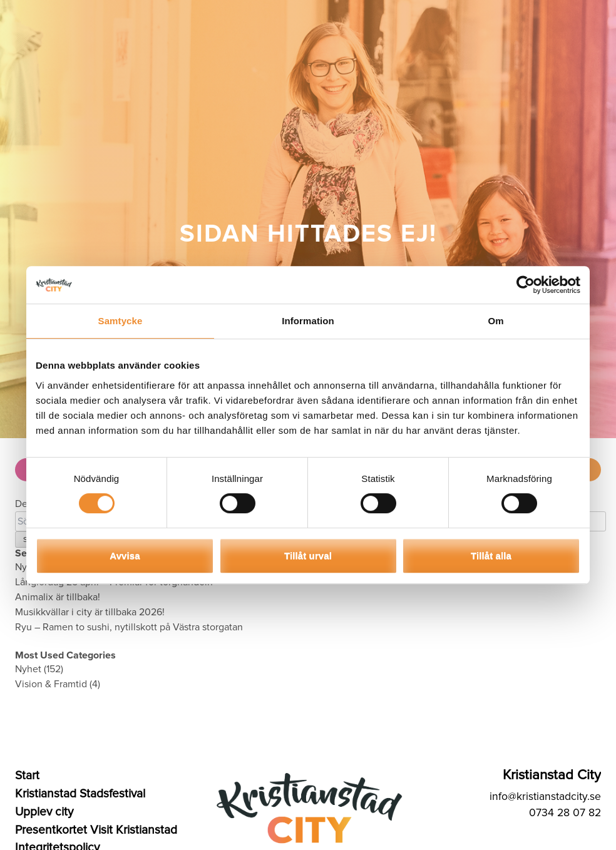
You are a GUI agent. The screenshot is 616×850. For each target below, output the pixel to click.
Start (27, 776)
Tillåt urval (308, 556)
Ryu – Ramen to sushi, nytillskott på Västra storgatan (129, 627)
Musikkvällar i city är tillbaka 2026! (90, 612)
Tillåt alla (491, 556)
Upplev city (44, 812)
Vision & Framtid (51, 684)
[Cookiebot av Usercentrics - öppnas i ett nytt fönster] (526, 285)
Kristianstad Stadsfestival (80, 794)
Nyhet (28, 669)
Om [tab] (495, 321)
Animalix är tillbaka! (58, 597)
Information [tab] (308, 321)
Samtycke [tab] (121, 321)
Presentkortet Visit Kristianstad (96, 830)
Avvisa (125, 556)
